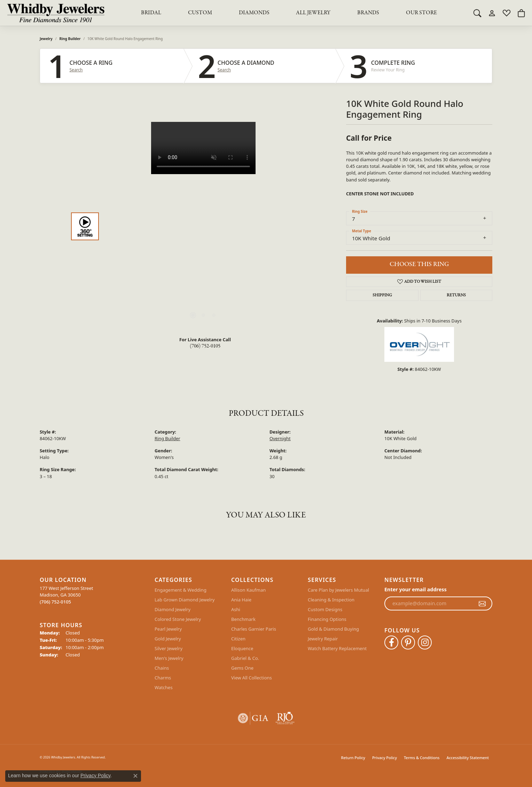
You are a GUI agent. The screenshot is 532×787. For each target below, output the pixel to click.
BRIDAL (151, 13)
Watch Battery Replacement (337, 648)
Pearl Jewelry (168, 629)
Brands (368, 13)
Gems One (242, 668)
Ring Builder (70, 39)
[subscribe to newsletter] (482, 603)
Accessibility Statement (468, 758)
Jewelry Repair (323, 639)
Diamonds (254, 13)
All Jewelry (313, 13)
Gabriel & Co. (245, 658)
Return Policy (353, 758)
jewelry (46, 39)
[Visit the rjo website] (285, 718)
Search (76, 70)
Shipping (382, 295)
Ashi (236, 609)
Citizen (238, 639)
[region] (203, 226)
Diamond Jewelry (173, 609)
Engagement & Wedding (181, 590)
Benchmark (243, 619)
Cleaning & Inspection (331, 600)
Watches (164, 687)
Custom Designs (325, 609)
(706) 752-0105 (205, 346)
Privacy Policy (385, 758)
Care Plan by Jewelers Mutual (338, 590)
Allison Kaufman (248, 590)
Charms (163, 678)
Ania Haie (241, 600)
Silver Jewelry (169, 648)
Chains (162, 668)
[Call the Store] (55, 602)
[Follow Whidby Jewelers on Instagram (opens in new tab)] (425, 642)
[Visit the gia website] (253, 718)
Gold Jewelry (168, 639)
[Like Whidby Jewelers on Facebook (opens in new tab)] (391, 642)
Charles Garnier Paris (254, 629)
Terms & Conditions (422, 758)
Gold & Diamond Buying (333, 629)
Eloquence (242, 648)
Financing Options (327, 619)
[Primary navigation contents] (289, 13)
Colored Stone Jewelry (178, 619)
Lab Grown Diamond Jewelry (185, 600)
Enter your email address (416, 589)
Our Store (421, 13)
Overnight (280, 438)
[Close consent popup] (135, 776)
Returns (456, 295)
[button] (477, 13)
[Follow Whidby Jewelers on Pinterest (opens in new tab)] (408, 642)
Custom (200, 13)
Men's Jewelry (169, 658)
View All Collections (252, 678)
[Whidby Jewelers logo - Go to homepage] (56, 13)
